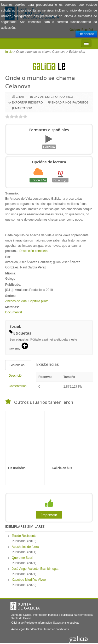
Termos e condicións (56, 629)
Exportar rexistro (27, 102)
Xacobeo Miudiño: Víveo (29, 580)
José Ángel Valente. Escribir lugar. (36, 569)
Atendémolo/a (34, 629)
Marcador (24, 108)
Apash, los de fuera (25, 547)
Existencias (17, 365)
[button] (27, 346)
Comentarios (18, 386)
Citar (20, 97)
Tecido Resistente (24, 536)
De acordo (86, 34)
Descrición (16, 376)
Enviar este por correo (53, 97)
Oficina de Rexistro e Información (32, 623)
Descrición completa (33, 251)
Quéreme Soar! (22, 558)
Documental (14, 312)
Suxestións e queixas (66, 623)
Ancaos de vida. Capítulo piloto (27, 301)
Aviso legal (18, 629)
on (7, 116)
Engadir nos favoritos (70, 102)
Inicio (9, 52)
